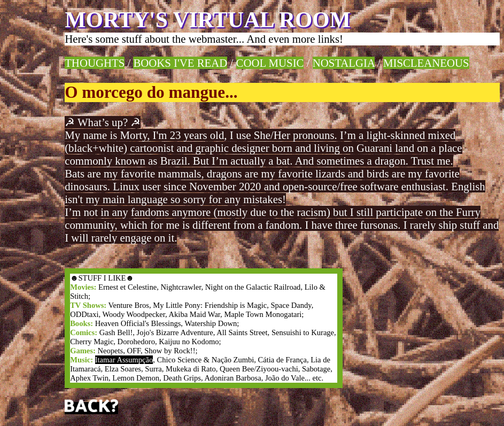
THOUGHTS (95, 63)
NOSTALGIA (344, 63)
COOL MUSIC (270, 63)
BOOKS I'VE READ (180, 63)
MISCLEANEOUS (426, 63)
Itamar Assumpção (124, 360)
